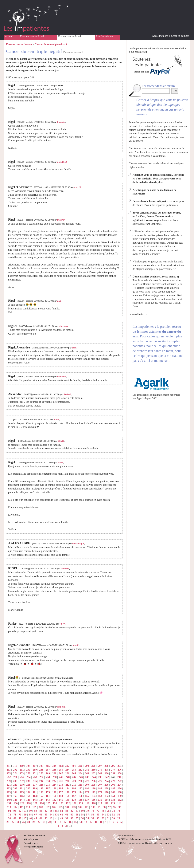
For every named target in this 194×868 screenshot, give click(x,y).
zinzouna (63, 326)
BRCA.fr (122, 843)
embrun (61, 707)
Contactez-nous (31, 843)
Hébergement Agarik (33, 847)
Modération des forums (34, 835)
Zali (59, 301)
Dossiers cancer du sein (33, 36)
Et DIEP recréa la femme (129, 839)
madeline (62, 377)
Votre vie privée (31, 839)
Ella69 (61, 441)
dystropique (78, 544)
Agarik (140, 398)
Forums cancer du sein (70, 36)
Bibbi (61, 462)
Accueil (9, 36)
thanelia (61, 122)
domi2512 (62, 162)
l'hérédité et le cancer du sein (158, 843)
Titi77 (62, 624)
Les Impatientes (105, 36)
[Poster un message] (73, 52)
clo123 (78, 187)
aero (74, 348)
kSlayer (61, 220)
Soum (56, 419)
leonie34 (65, 569)
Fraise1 (68, 394)
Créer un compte (180, 36)
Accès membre (160, 36)
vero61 (76, 645)
